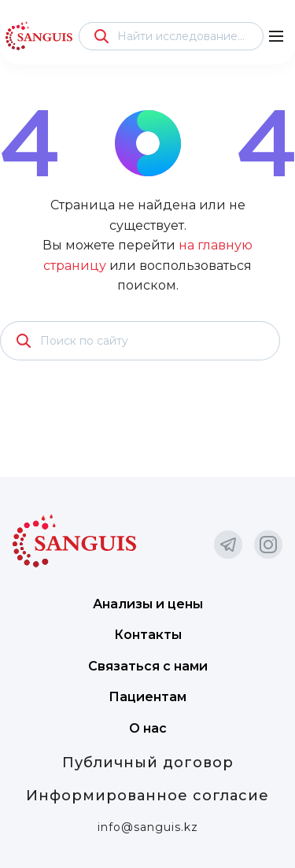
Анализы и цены (148, 604)
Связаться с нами (148, 666)
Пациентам (147, 697)
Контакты (148, 635)
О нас (148, 728)
